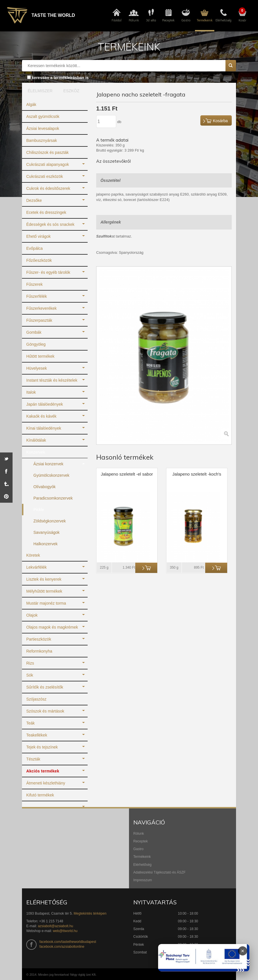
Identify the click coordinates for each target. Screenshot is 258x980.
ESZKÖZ (71, 91)
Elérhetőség (142, 865)
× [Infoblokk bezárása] (243, 951)
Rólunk (139, 834)
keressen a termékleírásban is (60, 78)
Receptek (141, 841)
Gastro (138, 849)
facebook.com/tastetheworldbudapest (68, 942)
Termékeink (142, 857)
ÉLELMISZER (39, 91)
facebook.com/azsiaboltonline (62, 947)
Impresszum (143, 880)
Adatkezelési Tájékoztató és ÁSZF (159, 872)
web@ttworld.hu (65, 931)
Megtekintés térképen (90, 913)
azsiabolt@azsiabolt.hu (56, 926)
